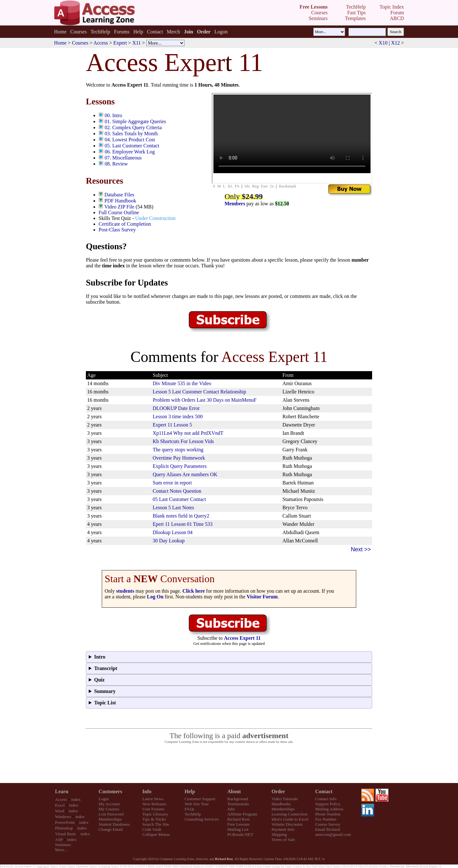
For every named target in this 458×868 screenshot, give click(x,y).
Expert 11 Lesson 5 (172, 425)
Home (60, 32)
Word (60, 811)
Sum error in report (172, 483)
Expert (120, 43)
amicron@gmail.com (333, 834)
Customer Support (200, 799)
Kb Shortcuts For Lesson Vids (183, 441)
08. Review (116, 164)
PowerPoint (65, 822)
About (234, 791)
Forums (122, 32)
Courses (79, 32)
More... (61, 850)
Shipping (279, 834)
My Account (109, 804)
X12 (395, 43)
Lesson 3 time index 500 (178, 416)
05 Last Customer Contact (179, 499)
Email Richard (327, 829)
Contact (155, 32)
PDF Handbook (120, 201)
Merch (173, 32)
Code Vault (152, 829)
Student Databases (114, 824)
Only (244, 196)
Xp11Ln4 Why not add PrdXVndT (188, 433)
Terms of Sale (283, 840)
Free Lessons (239, 824)
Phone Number (328, 814)
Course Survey (328, 824)
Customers (110, 791)
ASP (59, 840)
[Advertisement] (229, 764)
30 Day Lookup (169, 541)
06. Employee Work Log (130, 152)
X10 (383, 43)
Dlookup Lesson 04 (173, 532)
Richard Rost (239, 819)
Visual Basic (66, 834)
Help (138, 32)
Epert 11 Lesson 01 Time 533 (183, 524)
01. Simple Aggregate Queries (135, 121)
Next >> (361, 549)
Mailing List (238, 829)
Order (278, 791)
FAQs (189, 809)
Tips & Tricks (154, 819)
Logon (221, 32)
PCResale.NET (240, 834)
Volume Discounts (287, 824)
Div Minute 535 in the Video (182, 383)
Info (147, 791)
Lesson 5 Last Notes (173, 508)
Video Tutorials (285, 799)
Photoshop (64, 828)
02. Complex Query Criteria (133, 127)
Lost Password (111, 814)
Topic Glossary (155, 814)
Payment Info (283, 829)
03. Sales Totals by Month (131, 134)
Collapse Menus (156, 834)
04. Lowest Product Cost (130, 140)
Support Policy (328, 804)
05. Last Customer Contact (132, 146)
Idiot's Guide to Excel (290, 819)
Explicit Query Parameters (180, 466)
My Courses (109, 809)
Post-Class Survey (117, 230)
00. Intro (113, 115)
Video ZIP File (119, 207)
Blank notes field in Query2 (181, 516)
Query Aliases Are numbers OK (185, 474)
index (76, 799)
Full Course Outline (119, 212)
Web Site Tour (197, 804)
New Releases (154, 804)
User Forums (153, 809)
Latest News (153, 799)
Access (101, 43)
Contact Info (326, 799)
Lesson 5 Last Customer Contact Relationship (199, 392)
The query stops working (178, 450)
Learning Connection (290, 814)
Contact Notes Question (177, 491)
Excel (60, 805)
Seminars (63, 845)
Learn (62, 791)
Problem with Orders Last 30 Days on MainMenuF (205, 400)
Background (238, 799)
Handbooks (281, 804)
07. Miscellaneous (123, 158)
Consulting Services (201, 819)
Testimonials (238, 804)
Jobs (231, 809)
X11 (137, 43)
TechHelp (100, 32)
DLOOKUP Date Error (176, 408)
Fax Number (326, 819)
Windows (63, 817)
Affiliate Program (242, 814)
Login (104, 799)
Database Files (119, 195)
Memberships (110, 819)
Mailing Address (329, 809)
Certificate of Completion (125, 224)
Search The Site (156, 824)
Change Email (111, 829)
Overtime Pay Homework (179, 458)
